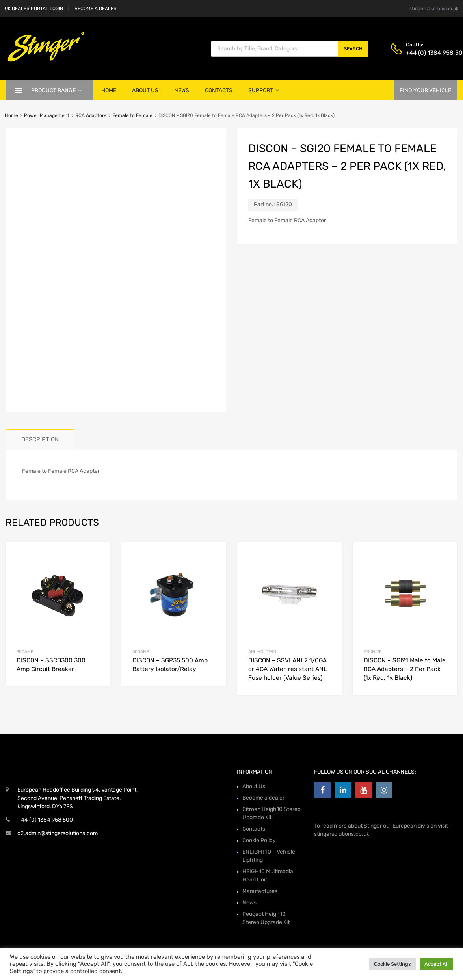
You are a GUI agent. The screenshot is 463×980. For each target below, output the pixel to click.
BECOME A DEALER (96, 9)
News (182, 90)
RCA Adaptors (91, 115)
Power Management (47, 115)
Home (109, 90)
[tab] (40, 440)
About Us (145, 90)
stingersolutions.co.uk (434, 9)
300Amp (25, 652)
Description (40, 439)
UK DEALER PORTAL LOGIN (34, 9)
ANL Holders (262, 652)
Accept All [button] (436, 964)
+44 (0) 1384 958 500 (425, 53)
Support (264, 90)
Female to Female (132, 115)
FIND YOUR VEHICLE (425, 90)
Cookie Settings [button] (392, 964)
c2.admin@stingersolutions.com (58, 833)
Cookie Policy (259, 840)
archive (373, 652)
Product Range (56, 90)
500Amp (141, 652)
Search (353, 49)
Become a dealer (263, 798)
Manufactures (260, 891)
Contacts (219, 90)
